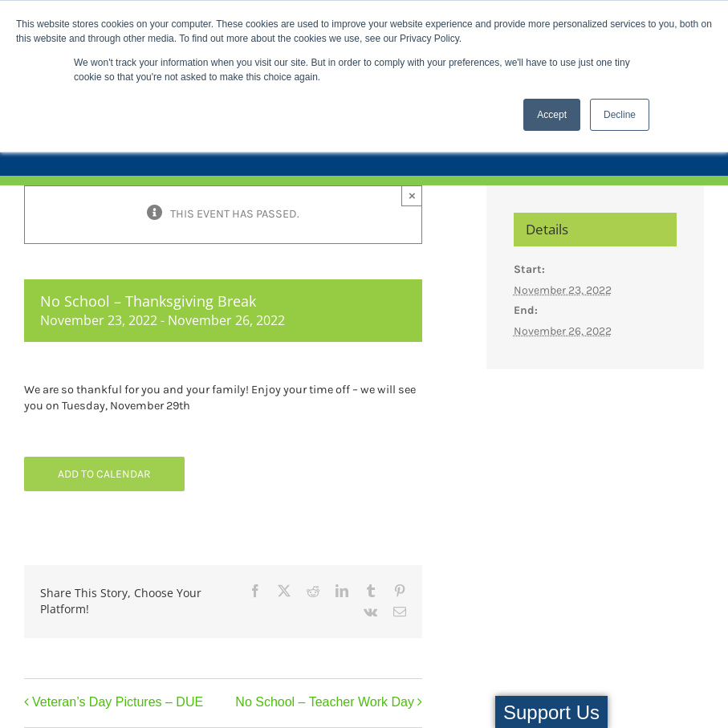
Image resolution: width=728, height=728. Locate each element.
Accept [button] (552, 115)
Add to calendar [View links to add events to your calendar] (104, 474)
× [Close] (412, 195)
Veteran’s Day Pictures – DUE (118, 702)
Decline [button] (620, 115)
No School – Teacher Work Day (325, 702)
